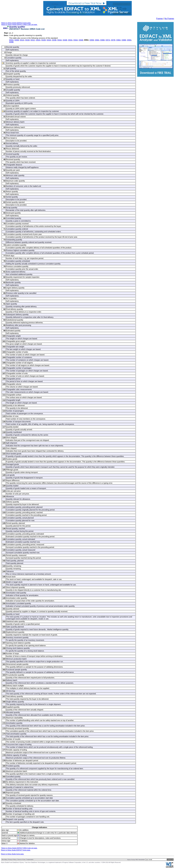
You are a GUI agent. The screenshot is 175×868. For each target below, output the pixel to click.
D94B (81, 40)
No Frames (169, 19)
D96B (102, 40)
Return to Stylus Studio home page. (12, 854)
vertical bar (6, 838)
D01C (33, 40)
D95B (92, 40)
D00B (17, 40)
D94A (76, 40)
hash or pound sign (9, 835)
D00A (11, 40)
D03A (49, 40)
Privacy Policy (12, 859)
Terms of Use (21, 859)
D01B (27, 40)
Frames (160, 19)
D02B (44, 40)
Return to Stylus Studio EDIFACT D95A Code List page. (19, 25)
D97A (108, 40)
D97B (113, 40)
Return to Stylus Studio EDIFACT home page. (16, 23)
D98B (124, 40)
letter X (5, 843)
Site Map (4, 859)
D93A (70, 40)
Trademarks (30, 859)
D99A (129, 40)
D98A (118, 40)
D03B (54, 40)
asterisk (5, 833)
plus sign (5, 830)
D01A (22, 40)
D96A (97, 40)
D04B (65, 40)
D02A (38, 40)
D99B (11, 42)
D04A (60, 40)
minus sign (6, 841)
